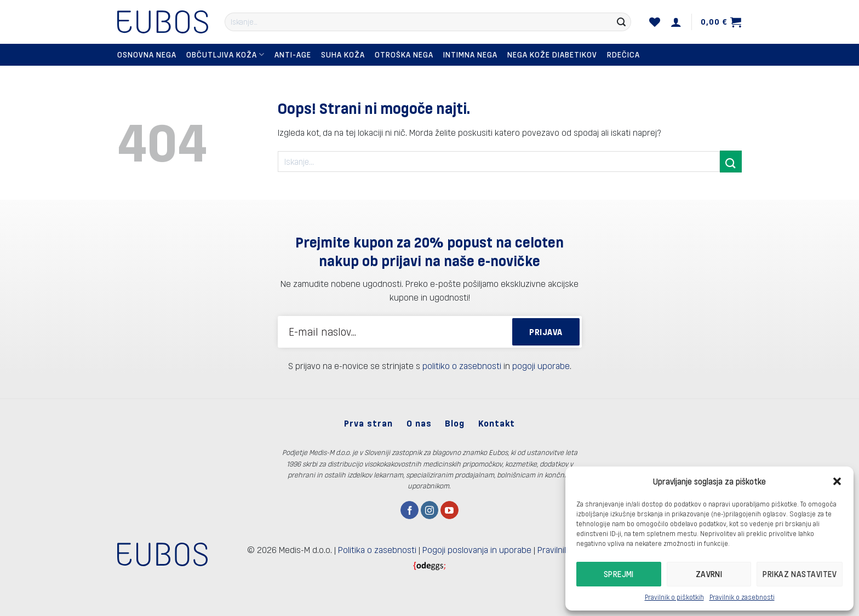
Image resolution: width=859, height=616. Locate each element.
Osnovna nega (147, 54)
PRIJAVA (546, 332)
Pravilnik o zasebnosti (742, 597)
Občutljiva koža (225, 54)
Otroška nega (404, 54)
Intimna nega (470, 54)
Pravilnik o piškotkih (674, 597)
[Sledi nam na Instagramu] (430, 510)
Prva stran (368, 423)
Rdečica (623, 54)
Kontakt (497, 423)
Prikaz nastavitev (800, 574)
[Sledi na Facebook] (410, 510)
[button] (837, 481)
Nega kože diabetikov (552, 54)
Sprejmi (619, 574)
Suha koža (343, 54)
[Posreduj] (621, 22)
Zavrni (709, 574)
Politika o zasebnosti (377, 549)
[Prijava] (676, 22)
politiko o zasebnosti (462, 365)
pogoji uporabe (541, 365)
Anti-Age (293, 54)
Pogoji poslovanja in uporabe (477, 549)
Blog (455, 423)
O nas (419, 423)
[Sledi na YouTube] (449, 510)
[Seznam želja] (655, 22)
